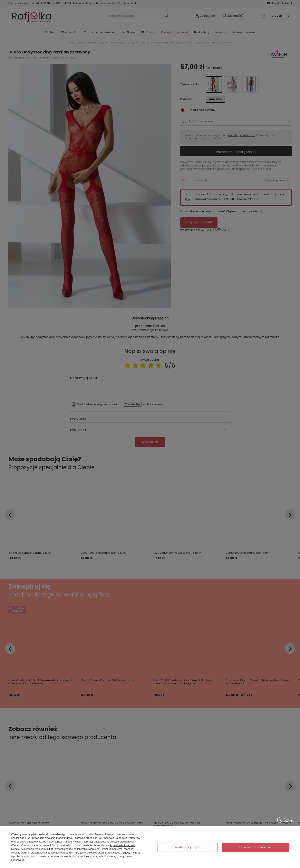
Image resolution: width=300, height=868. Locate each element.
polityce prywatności (122, 842)
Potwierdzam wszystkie (255, 847)
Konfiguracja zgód (187, 847)
